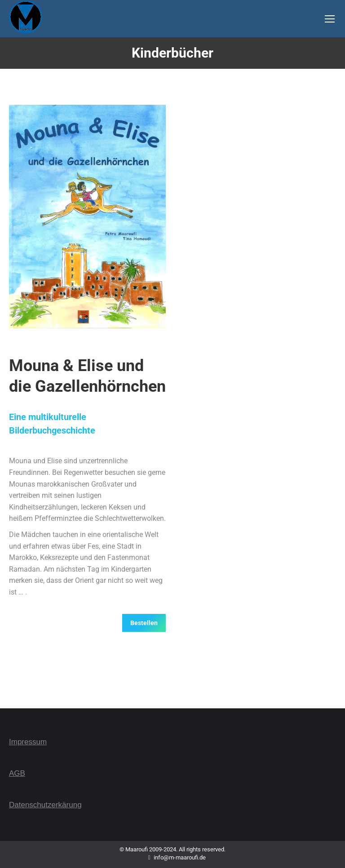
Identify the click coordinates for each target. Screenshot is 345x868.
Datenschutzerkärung (45, 805)
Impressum (28, 742)
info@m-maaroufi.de (173, 857)
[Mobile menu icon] (330, 19)
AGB (17, 773)
